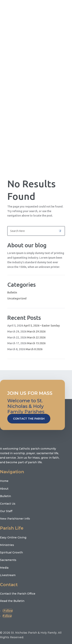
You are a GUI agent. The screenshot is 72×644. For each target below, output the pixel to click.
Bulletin (12, 292)
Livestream (8, 575)
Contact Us (8, 504)
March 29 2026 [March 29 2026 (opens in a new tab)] (36, 332)
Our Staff (6, 511)
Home (4, 481)
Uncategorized (17, 298)
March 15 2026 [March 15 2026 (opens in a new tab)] (36, 343)
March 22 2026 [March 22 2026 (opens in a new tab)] (36, 337)
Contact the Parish (29, 419)
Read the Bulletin (12, 601)
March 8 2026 (34, 349)
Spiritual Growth (11, 552)
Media (4, 568)
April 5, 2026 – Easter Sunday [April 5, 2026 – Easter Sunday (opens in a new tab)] (42, 326)
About (4, 489)
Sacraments (8, 560)
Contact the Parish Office (18, 594)
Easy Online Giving (13, 537)
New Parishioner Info (15, 519)
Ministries (7, 545)
